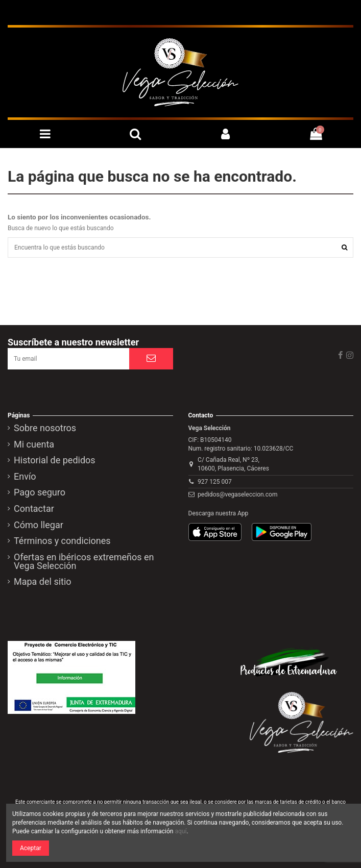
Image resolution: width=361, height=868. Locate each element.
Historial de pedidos (55, 461)
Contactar (34, 509)
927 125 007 (215, 482)
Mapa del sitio (43, 582)
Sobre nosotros (45, 429)
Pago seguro (40, 493)
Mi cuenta (34, 445)
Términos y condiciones (62, 541)
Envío (25, 477)
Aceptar (31, 848)
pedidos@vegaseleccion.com (237, 494)
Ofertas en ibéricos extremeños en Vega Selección (84, 562)
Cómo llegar (39, 526)
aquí (180, 831)
